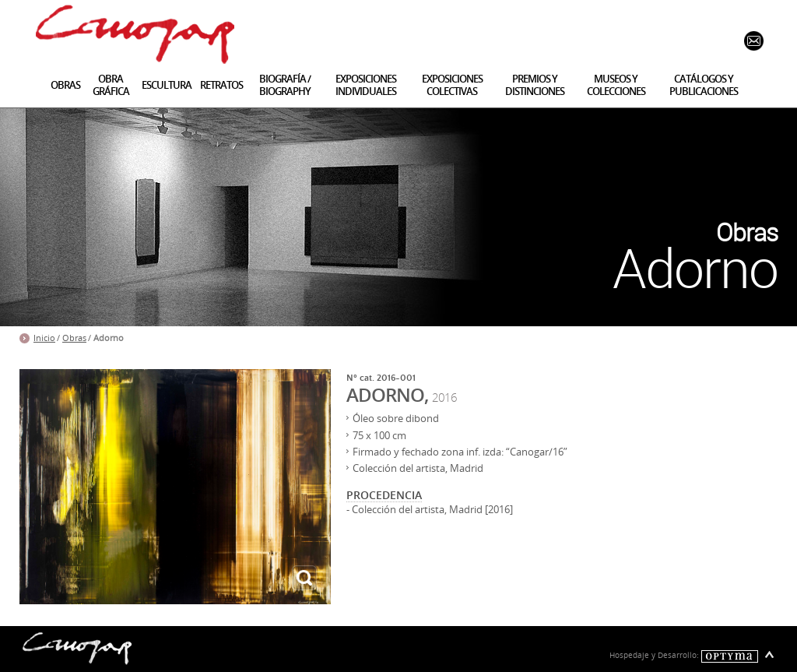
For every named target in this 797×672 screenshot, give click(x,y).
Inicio (44, 338)
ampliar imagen (304, 578)
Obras (74, 338)
